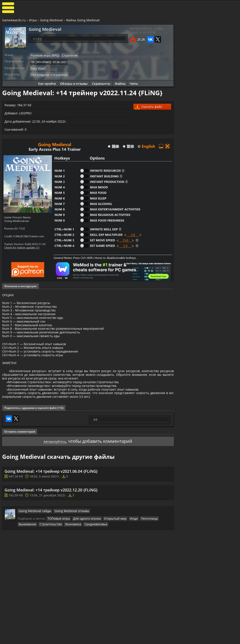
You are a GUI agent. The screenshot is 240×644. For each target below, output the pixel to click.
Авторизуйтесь (54, 468)
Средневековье (71, 551)
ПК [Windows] (40, 61)
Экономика (50, 551)
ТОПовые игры (58, 546)
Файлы (120, 82)
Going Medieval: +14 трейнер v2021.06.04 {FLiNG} (51, 498)
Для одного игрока (84, 546)
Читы (134, 82)
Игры (33, 20)
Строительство (29, 551)
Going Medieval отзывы (66, 538)
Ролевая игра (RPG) (44, 55)
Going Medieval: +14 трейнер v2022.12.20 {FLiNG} (51, 518)
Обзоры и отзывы (73, 82)
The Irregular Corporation (47, 73)
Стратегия (67, 55)
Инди (127, 546)
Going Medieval (51, 20)
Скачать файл (148, 106)
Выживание (160, 546)
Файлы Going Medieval (83, 20)
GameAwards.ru (14, 20)
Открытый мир (110, 546)
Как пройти (46, 82)
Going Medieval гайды (33, 538)
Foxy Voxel (38, 67)
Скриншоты (101, 82)
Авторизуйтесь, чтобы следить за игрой (145, 30)
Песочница (141, 546)
